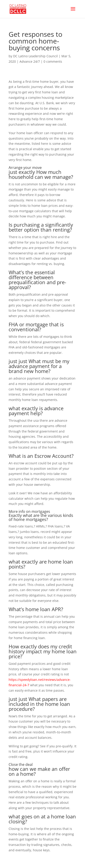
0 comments (53, 61)
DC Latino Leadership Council (35, 56)
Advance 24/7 (30, 61)
